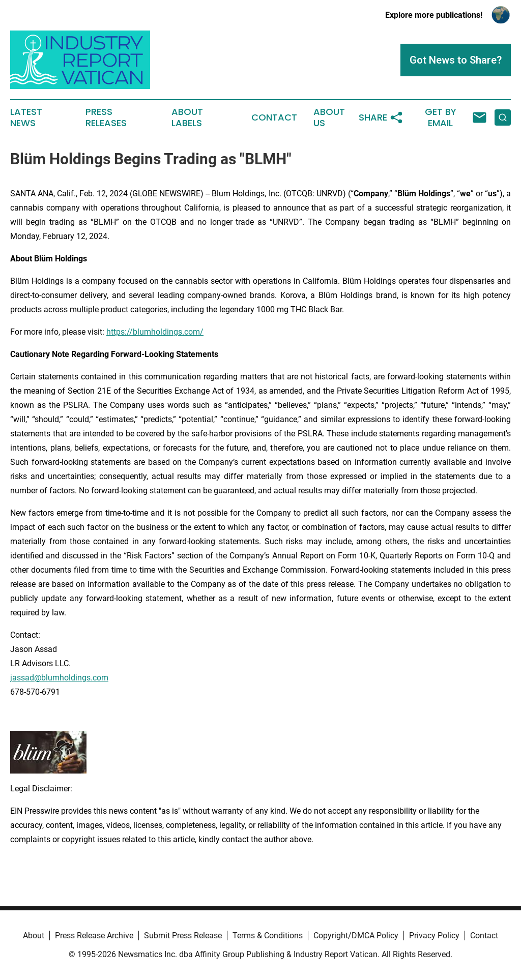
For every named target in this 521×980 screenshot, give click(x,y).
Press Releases (106, 117)
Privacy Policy (434, 936)
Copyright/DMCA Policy (356, 936)
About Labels (187, 117)
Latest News (26, 117)
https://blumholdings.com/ (155, 332)
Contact (274, 117)
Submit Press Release (183, 936)
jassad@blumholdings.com (59, 678)
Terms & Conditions (268, 936)
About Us (329, 117)
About (34, 936)
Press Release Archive (94, 936)
